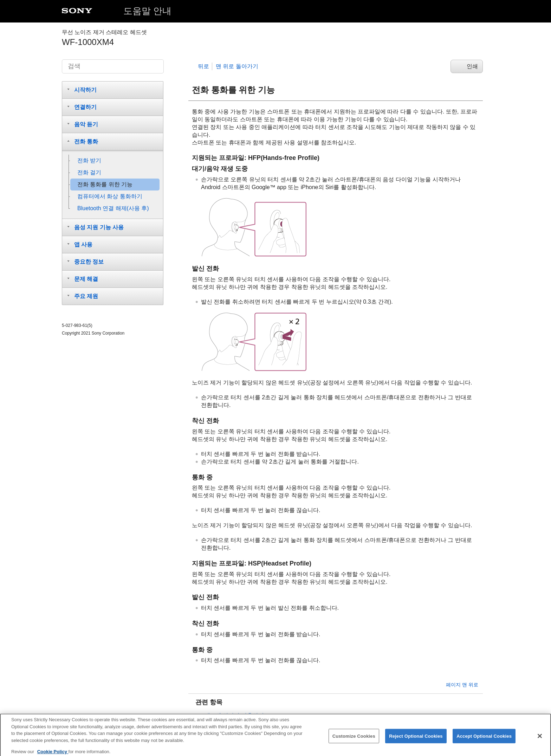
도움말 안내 (147, 11)
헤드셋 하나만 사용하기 (234, 715)
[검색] (113, 66)
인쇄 (472, 66)
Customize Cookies (354, 739)
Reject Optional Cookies (416, 739)
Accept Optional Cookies (484, 739)
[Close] (540, 739)
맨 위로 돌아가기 (237, 66)
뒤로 (203, 66)
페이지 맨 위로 (462, 685)
